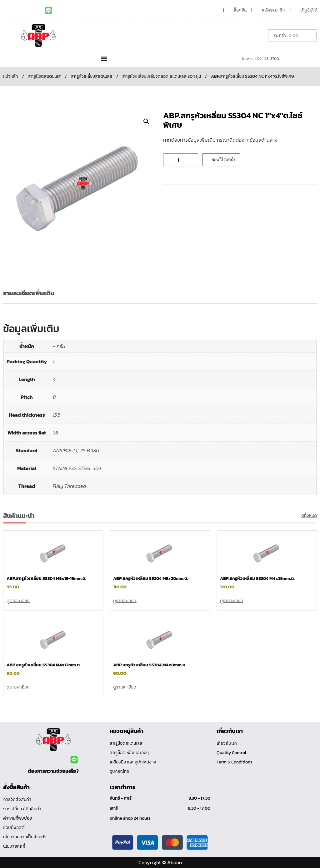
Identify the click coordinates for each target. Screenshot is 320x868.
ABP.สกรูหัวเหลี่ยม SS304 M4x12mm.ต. (44, 665)
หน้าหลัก (11, 76)
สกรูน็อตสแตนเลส (45, 76)
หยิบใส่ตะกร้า (223, 160)
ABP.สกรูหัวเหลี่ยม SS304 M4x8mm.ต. (150, 665)
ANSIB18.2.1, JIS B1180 (76, 450)
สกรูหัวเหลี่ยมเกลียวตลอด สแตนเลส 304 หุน (162, 76)
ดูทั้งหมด (309, 515)
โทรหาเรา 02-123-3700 (260, 59)
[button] (104, 59)
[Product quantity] (181, 160)
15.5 (57, 415)
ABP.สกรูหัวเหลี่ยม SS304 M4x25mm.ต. (257, 579)
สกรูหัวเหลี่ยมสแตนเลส (92, 76)
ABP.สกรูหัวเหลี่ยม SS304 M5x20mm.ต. (151, 579)
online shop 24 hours (130, 818)
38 (55, 433)
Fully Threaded (69, 486)
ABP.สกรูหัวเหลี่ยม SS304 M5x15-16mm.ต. (46, 579)
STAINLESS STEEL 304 (77, 468)
